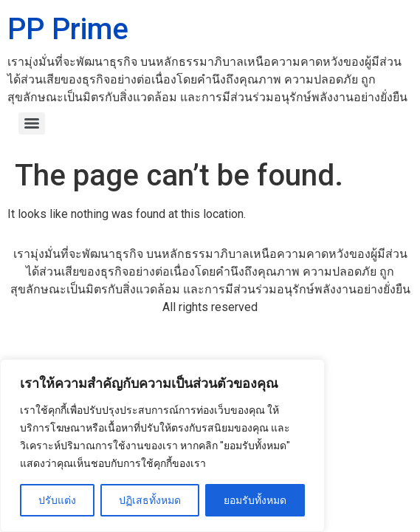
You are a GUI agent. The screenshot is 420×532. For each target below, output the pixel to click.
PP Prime (68, 29)
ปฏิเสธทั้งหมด (150, 500)
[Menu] (32, 123)
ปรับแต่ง (57, 500)
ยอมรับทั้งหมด (255, 500)
